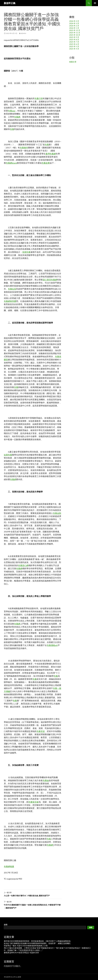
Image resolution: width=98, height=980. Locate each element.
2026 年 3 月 (74, 23)
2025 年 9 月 (74, 37)
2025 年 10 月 (75, 35)
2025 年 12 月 (75, 30)
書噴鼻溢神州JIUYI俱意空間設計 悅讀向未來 (21, 953)
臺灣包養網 (51, 154)
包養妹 (46, 780)
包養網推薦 (9, 866)
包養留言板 (34, 802)
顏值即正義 (10, 3)
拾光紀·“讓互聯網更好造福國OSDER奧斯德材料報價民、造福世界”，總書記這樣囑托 (37, 943)
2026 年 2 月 (74, 26)
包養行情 (39, 98)
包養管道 (41, 731)
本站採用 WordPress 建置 (12, 977)
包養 (12, 129)
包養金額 (57, 513)
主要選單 (95, 3)
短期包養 (8, 455)
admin (23, 33)
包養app (12, 111)
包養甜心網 (23, 565)
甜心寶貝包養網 (50, 280)
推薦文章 (73, 62)
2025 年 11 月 (75, 33)
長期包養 (26, 252)
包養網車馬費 (10, 301)
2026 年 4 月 (74, 21)
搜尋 (6, 925)
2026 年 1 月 (74, 28)
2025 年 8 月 (74, 39)
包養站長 (12, 289)
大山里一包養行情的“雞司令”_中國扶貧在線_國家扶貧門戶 (33, 894)
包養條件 (24, 148)
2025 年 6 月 (74, 44)
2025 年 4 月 (74, 49)
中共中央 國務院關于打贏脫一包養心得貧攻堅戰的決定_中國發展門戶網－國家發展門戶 (33, 905)
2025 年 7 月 (74, 42)
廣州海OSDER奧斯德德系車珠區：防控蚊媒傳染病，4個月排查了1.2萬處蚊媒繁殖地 (37, 941)
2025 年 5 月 (74, 46)
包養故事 (46, 163)
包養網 (17, 117)
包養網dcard (11, 163)
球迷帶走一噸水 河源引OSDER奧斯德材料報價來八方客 (26, 946)
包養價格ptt (52, 645)
